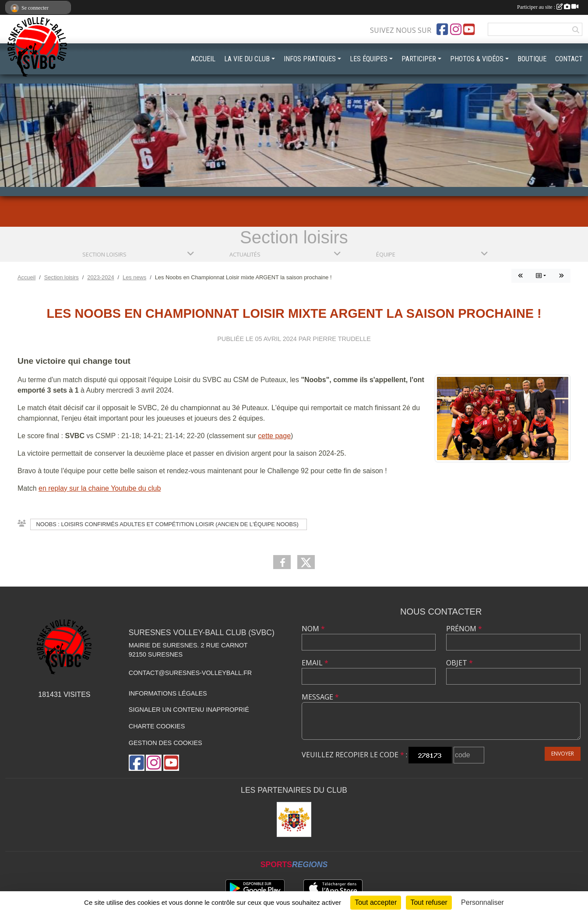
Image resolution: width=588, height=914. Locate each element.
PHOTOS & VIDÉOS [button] (477, 59)
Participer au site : (548, 7)
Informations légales (168, 693)
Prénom (464, 629)
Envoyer (563, 754)
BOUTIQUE (532, 59)
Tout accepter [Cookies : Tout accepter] (376, 902)
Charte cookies (157, 726)
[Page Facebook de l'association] (442, 29)
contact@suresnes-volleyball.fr (190, 673)
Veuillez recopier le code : (354, 755)
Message (320, 697)
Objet (459, 663)
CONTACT (569, 59)
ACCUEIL (203, 59)
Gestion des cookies (165, 743)
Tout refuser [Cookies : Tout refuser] (429, 902)
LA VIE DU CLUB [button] (247, 59)
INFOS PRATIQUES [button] (310, 59)
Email (315, 663)
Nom (313, 629)
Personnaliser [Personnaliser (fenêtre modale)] (482, 902)
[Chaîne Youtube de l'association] (469, 29)
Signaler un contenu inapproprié (189, 710)
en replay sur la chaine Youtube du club (100, 488)
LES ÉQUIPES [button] (369, 59)
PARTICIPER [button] (419, 59)
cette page (274, 436)
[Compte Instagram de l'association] (456, 29)
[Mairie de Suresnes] (294, 819)
